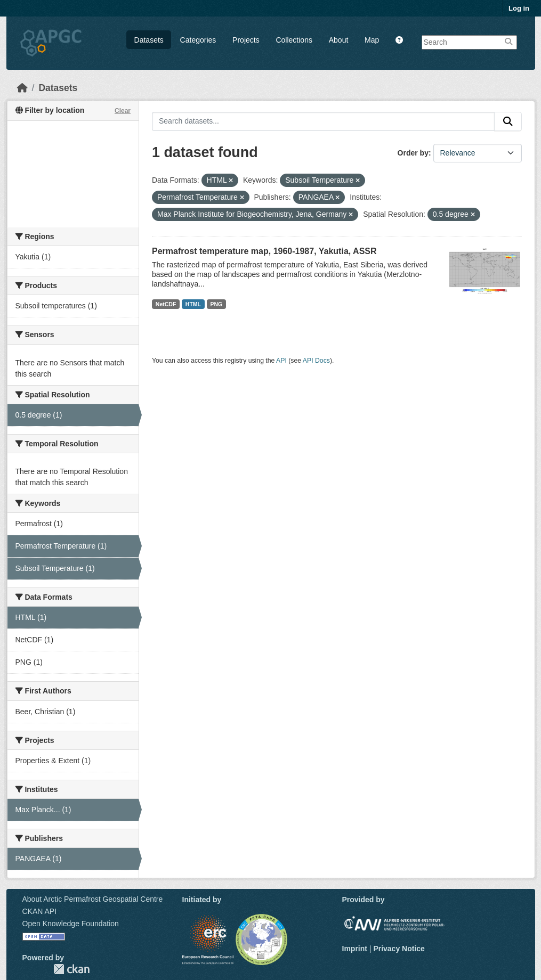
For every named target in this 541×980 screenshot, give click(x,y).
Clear (123, 111)
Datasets (149, 40)
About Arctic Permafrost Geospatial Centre (93, 899)
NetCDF (166, 304)
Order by (413, 153)
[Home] (22, 88)
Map (372, 40)
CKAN (71, 969)
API (281, 361)
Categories (198, 40)
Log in (519, 8)
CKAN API (40, 911)
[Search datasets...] (323, 121)
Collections (294, 40)
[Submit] (508, 121)
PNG (217, 304)
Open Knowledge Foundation (71, 924)
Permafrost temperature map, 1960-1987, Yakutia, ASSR (264, 251)
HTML (193, 304)
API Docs (316, 361)
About (339, 40)
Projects (246, 40)
